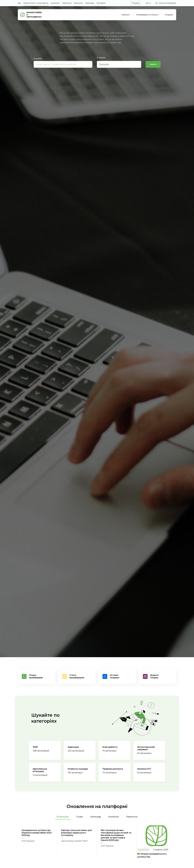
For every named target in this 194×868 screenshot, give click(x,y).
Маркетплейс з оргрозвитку (36, 3)
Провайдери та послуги (147, 15)
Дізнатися (78, 3)
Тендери (136, 3)
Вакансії (126, 15)
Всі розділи (63, 817)
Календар (90, 3)
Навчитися (67, 3)
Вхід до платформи (168, 3)
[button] (148, 3)
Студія (79, 817)
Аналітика (55, 3)
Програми (101, 3)
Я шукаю (38, 59)
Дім (19, 3)
